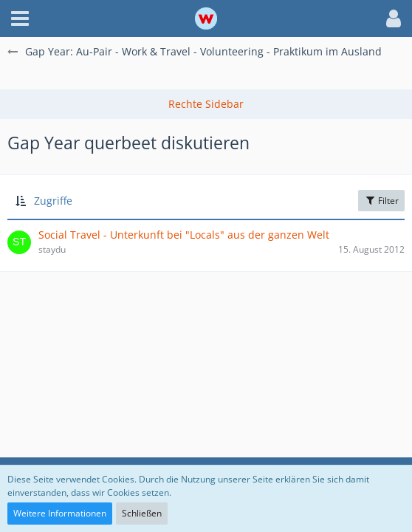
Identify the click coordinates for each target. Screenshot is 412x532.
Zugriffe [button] (53, 201)
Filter (381, 201)
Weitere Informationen (60, 513)
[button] (20, 18)
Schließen (142, 513)
